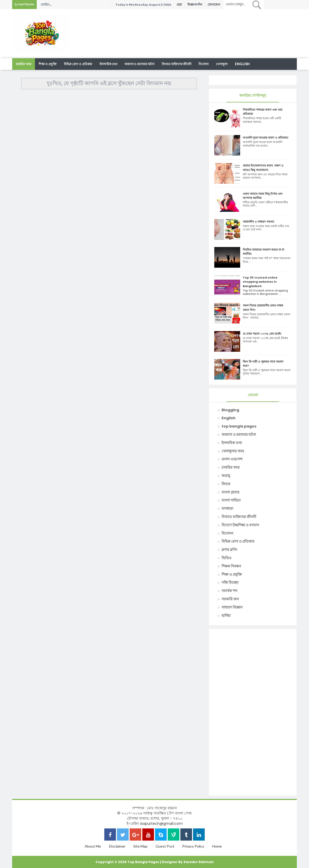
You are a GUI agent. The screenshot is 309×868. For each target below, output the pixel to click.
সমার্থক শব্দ (229, 591)
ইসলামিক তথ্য (108, 64)
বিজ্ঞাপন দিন (195, 5)
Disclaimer (117, 846)
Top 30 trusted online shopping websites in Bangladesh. (260, 282)
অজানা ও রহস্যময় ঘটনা (139, 64)
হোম (179, 5)
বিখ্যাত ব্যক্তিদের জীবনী (177, 64)
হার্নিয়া (226, 616)
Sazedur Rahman (199, 862)
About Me (93, 846)
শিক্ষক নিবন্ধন (231, 566)
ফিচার (226, 484)
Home (217, 846)
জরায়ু (226, 476)
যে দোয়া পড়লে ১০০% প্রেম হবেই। (262, 334)
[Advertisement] (203, 26)
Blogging (230, 410)
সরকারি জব (230, 599)
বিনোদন (204, 64)
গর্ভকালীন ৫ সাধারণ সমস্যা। (259, 222)
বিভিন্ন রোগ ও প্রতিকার (78, 64)
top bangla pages (239, 426)
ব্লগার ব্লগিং (229, 550)
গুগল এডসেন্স (232, 459)
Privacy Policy (193, 846)
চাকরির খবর (24, 64)
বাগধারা (227, 508)
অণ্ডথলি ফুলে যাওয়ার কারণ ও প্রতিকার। (266, 138)
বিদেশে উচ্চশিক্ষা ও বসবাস (240, 525)
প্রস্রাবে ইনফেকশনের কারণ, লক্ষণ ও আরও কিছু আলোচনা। (263, 168)
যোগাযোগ (214, 5)
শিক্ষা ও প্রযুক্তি (47, 64)
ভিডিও (226, 558)
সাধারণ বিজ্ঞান (232, 607)
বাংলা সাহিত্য (231, 500)
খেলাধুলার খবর (233, 451)
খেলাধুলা (222, 64)
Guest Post (165, 846)
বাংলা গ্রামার (230, 492)
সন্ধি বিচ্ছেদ (230, 582)
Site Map (140, 846)
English (242, 64)
